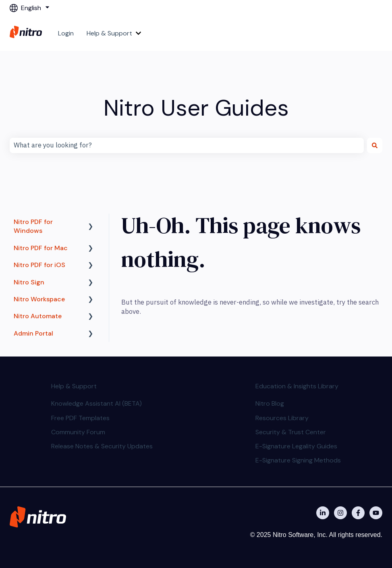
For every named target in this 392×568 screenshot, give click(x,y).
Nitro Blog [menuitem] (270, 403)
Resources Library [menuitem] (282, 418)
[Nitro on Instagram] (340, 513)
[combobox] (187, 145)
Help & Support (109, 33)
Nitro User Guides (196, 108)
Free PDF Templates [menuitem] (80, 418)
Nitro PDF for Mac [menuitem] (41, 248)
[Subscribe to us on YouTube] (376, 513)
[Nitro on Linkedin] (323, 513)
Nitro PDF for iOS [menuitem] (39, 265)
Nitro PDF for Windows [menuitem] (33, 226)
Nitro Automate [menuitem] (38, 316)
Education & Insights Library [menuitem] (297, 386)
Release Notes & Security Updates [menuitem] (102, 446)
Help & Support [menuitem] (74, 386)
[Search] (375, 145)
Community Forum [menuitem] (78, 432)
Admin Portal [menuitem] (33, 333)
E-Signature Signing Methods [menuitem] (298, 460)
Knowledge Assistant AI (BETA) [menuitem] (96, 403)
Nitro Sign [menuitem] (29, 282)
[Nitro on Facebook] (358, 513)
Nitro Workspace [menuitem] (39, 299)
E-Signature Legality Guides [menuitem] (296, 446)
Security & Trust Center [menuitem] (291, 432)
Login (66, 33)
